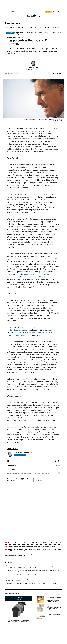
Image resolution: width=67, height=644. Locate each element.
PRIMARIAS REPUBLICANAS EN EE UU (16, 38)
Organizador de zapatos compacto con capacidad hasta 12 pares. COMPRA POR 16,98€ (55, 608)
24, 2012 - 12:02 (36, 69)
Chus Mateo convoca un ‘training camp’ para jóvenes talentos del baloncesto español (32, 546)
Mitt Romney (38, 473)
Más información (12, 481)
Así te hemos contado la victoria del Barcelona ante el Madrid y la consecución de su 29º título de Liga (31, 583)
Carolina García (33, 68)
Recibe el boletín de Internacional (18, 461)
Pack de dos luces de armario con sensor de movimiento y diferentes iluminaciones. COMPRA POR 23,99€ (54, 600)
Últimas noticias (55, 28)
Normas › (58, 465)
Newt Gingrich (45, 473)
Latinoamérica (21, 28)
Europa (7, 28)
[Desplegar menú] (6, 16)
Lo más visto (8, 562)
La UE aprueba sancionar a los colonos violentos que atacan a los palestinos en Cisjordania (39, 33)
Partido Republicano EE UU (27, 473)
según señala (38, 274)
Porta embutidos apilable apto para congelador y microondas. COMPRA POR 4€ (54, 616)
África (35, 28)
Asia (31, 28)
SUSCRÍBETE (49, 12)
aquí (41, 481)
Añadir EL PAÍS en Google (56, 74)
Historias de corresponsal (44, 28)
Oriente (27, 28)
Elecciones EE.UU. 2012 (13, 473)
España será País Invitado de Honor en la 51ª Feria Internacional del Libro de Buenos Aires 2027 (35, 543)
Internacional (13, 23)
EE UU (11, 28)
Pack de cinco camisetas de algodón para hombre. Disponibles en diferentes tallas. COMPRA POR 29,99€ (18, 622)
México (15, 28)
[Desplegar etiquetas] (59, 473)
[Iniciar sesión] (57, 12)
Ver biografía (20, 455)
